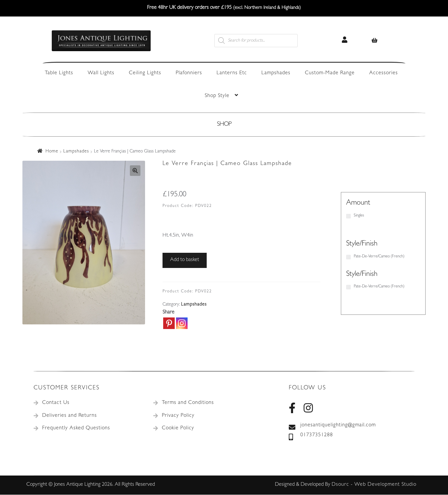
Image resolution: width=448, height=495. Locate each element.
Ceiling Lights (145, 73)
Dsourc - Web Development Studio (374, 485)
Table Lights (59, 73)
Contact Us (56, 403)
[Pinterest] (169, 323)
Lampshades (276, 73)
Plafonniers (189, 73)
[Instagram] (182, 323)
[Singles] (348, 216)
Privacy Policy (178, 416)
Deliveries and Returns (70, 416)
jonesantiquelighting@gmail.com (332, 426)
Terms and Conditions (188, 403)
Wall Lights (101, 73)
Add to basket (185, 260)
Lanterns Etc (232, 73)
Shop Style (217, 96)
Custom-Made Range (330, 73)
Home (52, 151)
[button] (135, 171)
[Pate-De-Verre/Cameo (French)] (348, 257)
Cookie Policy (178, 428)
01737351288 (311, 436)
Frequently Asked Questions (76, 428)
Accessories (384, 73)
